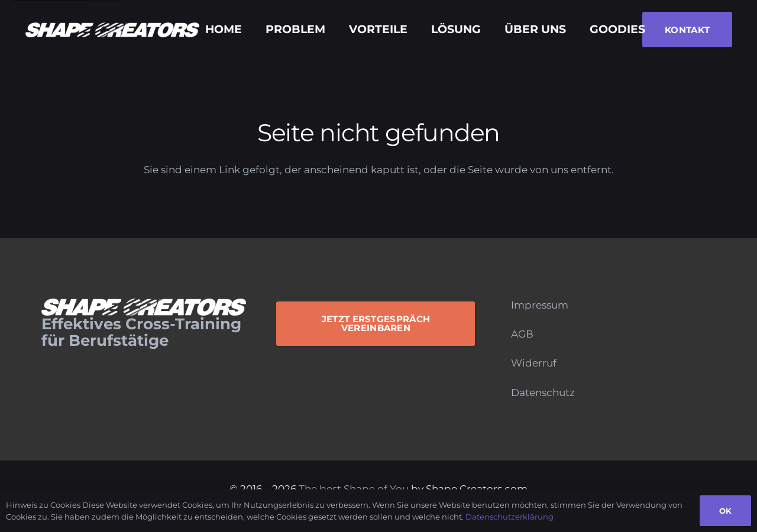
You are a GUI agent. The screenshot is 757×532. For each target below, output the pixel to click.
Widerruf (534, 363)
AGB (522, 334)
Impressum (540, 305)
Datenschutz (543, 392)
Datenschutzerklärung (509, 517)
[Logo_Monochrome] (112, 30)
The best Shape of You (354, 489)
